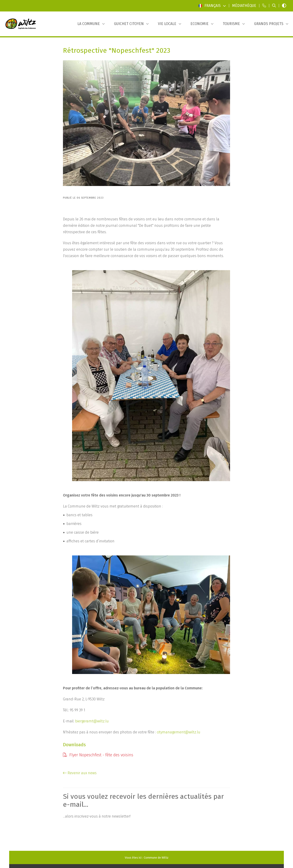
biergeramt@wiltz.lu (92, 721)
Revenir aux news (80, 773)
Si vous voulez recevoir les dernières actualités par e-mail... (143, 801)
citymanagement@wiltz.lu (179, 732)
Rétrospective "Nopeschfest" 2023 (117, 51)
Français (212, 6)
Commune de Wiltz (156, 858)
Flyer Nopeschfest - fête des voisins (98, 755)
